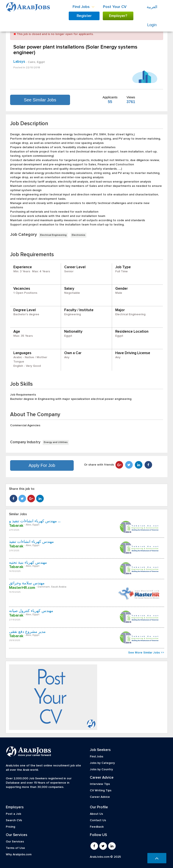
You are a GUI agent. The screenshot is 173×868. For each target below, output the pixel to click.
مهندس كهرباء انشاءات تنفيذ (31, 542)
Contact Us (98, 820)
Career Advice (100, 797)
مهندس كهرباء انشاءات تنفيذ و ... (35, 521)
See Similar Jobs (40, 100)
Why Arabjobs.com (19, 854)
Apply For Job (42, 465)
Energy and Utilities (56, 442)
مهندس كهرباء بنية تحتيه (28, 563)
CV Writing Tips (101, 790)
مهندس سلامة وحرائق (27, 583)
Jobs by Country (101, 769)
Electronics (79, 235)
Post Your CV (115, 7)
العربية (152, 7)
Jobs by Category (102, 763)
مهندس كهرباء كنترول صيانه (31, 611)
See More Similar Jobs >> (146, 653)
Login (152, 25)
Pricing (10, 827)
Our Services (15, 842)
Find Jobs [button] (83, 7)
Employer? (118, 16)
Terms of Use (15, 848)
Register (84, 16)
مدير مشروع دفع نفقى (27, 632)
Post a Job (13, 814)
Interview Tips (100, 784)
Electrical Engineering (53, 235)
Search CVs (14, 820)
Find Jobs (97, 757)
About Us (96, 814)
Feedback (97, 827)
